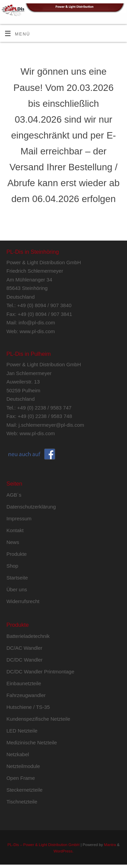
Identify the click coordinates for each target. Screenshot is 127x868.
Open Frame (21, 778)
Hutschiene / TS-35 (28, 707)
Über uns (17, 589)
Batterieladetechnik (28, 636)
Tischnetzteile (22, 802)
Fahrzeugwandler (26, 695)
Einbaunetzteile (24, 683)
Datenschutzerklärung (31, 507)
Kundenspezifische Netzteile (38, 719)
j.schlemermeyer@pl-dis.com (51, 425)
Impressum (19, 518)
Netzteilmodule (23, 766)
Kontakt (15, 530)
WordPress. (63, 851)
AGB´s (14, 495)
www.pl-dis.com (37, 331)
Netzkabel (18, 754)
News (13, 542)
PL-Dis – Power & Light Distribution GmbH (44, 845)
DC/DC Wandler (25, 660)
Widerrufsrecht (23, 601)
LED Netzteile (22, 731)
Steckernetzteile (25, 790)
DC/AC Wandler (24, 648)
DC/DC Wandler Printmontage (40, 672)
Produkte (17, 554)
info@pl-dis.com (37, 323)
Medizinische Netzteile (32, 742)
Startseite (17, 578)
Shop (12, 566)
